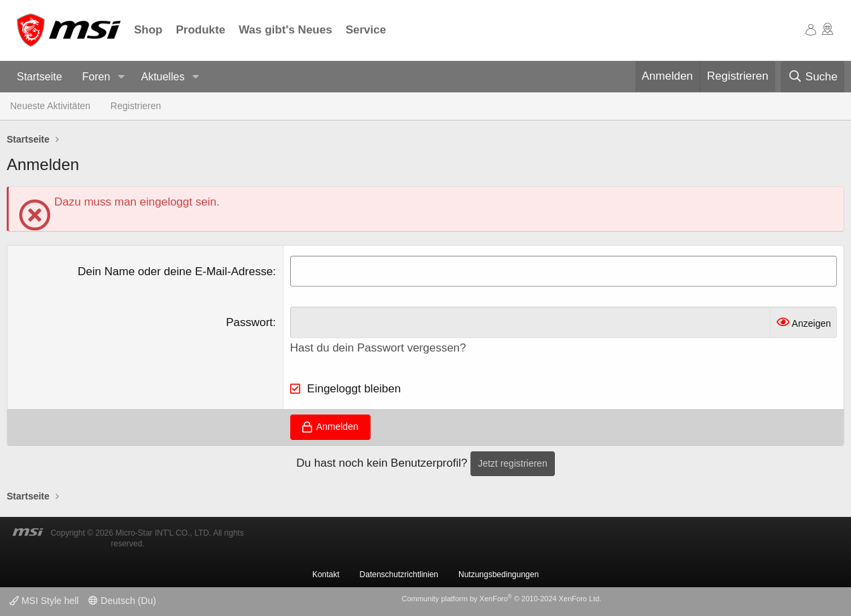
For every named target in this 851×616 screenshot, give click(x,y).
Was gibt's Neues (285, 30)
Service (366, 30)
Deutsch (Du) (122, 601)
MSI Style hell (44, 601)
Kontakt (326, 574)
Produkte (201, 30)
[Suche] (812, 77)
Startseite (40, 77)
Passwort (249, 322)
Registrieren (136, 106)
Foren (96, 77)
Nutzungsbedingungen (499, 574)
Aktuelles (162, 77)
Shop (148, 30)
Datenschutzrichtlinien (399, 574)
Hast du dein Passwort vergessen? (378, 348)
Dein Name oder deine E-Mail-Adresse (175, 272)
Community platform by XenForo (501, 599)
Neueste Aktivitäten (50, 106)
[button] (121, 77)
